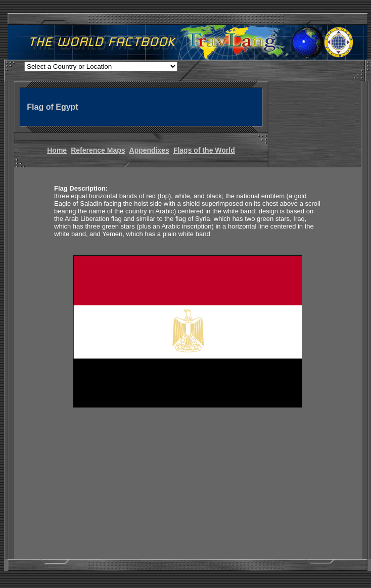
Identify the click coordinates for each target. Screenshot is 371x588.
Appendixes (149, 150)
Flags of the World (204, 150)
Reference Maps (98, 150)
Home (57, 150)
